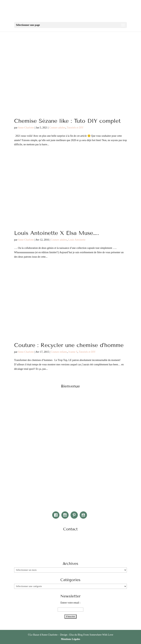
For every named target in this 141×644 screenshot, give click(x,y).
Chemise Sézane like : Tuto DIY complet (67, 121)
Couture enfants (59, 352)
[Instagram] (66, 515)
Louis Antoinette (77, 240)
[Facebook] (57, 515)
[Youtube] (84, 515)
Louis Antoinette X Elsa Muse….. (57, 233)
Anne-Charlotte (26, 128)
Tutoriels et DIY (75, 128)
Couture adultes (57, 128)
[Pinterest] (75, 515)
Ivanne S (73, 352)
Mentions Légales (71, 639)
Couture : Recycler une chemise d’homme (69, 345)
